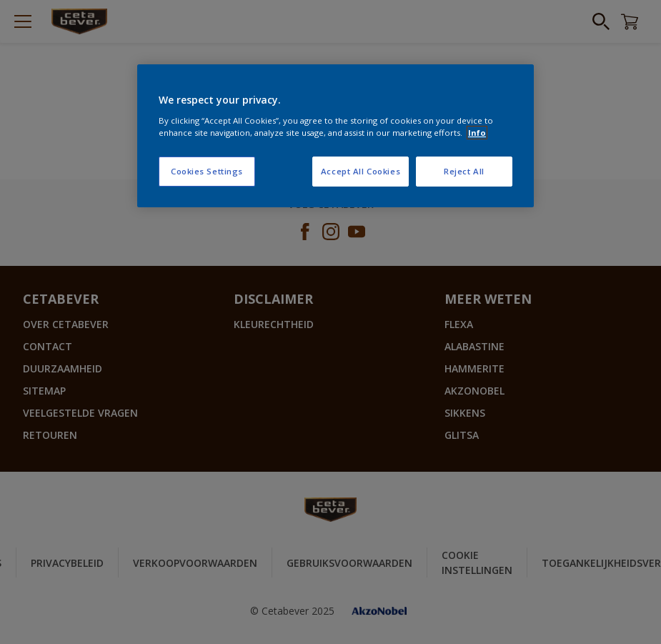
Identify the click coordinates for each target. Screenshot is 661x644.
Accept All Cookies (361, 171)
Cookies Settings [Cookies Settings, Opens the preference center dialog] (207, 171)
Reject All (464, 171)
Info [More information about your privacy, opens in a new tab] (477, 133)
